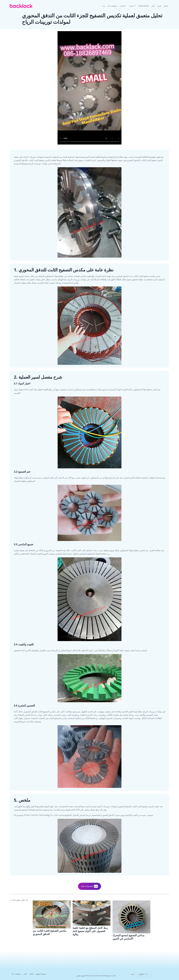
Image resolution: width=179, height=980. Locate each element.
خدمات (131, 6)
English (143, 974)
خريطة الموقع (41, 974)
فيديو (159, 6)
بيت (104, 6)
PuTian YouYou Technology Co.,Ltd (101, 976)
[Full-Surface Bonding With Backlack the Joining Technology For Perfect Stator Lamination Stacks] (92, 918)
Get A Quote (89, 886)
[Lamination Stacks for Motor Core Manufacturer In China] (131, 920)
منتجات (122, 6)
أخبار (153, 6)
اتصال (166, 6)
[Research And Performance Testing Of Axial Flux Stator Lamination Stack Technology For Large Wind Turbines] (52, 918)
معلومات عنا (112, 6)
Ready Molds (143, 6)
